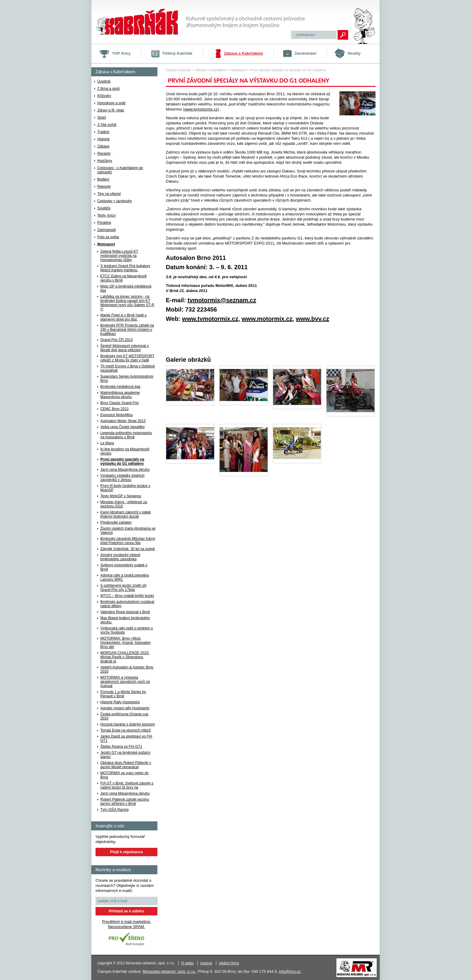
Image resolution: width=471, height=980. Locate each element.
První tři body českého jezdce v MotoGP (125, 488)
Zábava (103, 146)
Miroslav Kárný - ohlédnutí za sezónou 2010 (124, 504)
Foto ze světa (108, 237)
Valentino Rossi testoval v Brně (125, 612)
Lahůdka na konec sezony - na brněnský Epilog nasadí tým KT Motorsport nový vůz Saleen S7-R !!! (127, 303)
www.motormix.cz (267, 319)
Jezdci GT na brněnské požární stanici (125, 755)
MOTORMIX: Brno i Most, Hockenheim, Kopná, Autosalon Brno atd (125, 643)
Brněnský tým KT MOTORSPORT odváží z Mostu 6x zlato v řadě (127, 358)
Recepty (104, 154)
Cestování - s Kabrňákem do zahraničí (120, 170)
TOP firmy (121, 53)
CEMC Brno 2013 (114, 409)
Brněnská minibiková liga (120, 387)
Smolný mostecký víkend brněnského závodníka (120, 557)
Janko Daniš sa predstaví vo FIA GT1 (126, 738)
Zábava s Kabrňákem (244, 53)
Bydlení (103, 179)
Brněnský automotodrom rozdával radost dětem (127, 604)
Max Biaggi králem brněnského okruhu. (125, 620)
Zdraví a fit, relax (111, 110)
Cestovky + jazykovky (115, 201)
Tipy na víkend (109, 194)
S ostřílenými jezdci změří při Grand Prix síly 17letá (123, 588)
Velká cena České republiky (122, 427)
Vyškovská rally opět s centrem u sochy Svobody (127, 630)
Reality (354, 53)
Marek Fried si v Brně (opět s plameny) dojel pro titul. (123, 317)
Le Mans (107, 443)
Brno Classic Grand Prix (120, 403)
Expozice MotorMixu (117, 415)
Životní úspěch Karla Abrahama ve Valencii (128, 531)
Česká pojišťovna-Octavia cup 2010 (124, 716)
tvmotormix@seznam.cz (222, 300)
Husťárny (105, 161)
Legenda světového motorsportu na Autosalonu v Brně (126, 435)
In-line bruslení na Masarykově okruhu (125, 451)
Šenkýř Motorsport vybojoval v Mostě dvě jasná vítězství (125, 348)
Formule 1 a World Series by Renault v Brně (123, 694)
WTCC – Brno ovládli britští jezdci (127, 596)
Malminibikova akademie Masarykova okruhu (120, 395)
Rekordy (104, 187)
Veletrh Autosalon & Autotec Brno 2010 (127, 669)
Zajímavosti (106, 230)
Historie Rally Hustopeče (120, 702)
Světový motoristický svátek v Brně (124, 567)
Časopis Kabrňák (178, 70)
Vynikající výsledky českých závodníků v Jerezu (122, 478)
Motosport (106, 244)
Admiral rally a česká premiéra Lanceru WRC (125, 577)
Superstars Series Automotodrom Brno (127, 379)
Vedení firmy (229, 963)
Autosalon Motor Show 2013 (123, 421)
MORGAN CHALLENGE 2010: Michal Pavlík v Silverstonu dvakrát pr (125, 657)
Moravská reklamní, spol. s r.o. (169, 971)
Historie (103, 139)
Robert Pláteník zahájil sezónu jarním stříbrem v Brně (125, 802)
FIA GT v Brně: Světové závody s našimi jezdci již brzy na (127, 785)
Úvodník (104, 81)
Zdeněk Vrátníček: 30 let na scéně (128, 549)
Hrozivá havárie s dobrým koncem (128, 724)
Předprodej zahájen (116, 522)
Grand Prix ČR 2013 (117, 340)
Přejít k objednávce (126, 852)
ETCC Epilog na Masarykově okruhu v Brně (123, 278)
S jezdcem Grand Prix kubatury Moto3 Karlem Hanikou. (125, 268)
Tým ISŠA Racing (114, 810)
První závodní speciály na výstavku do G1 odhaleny (122, 461)
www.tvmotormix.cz (201, 109)
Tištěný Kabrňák (177, 53)
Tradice (103, 132)
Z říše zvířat (107, 125)
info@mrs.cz (290, 971)
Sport (102, 117)
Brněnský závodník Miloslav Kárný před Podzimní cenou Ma (128, 541)
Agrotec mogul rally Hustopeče (125, 708)
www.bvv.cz (313, 319)
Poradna (104, 223)
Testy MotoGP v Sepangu (121, 496)
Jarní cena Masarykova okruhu (125, 470)
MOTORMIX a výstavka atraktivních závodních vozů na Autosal (125, 682)
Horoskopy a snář (111, 103)
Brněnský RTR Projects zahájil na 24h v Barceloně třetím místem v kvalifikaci (127, 330)
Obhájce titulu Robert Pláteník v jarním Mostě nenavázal (126, 765)
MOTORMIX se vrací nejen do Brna (125, 775)
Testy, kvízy (106, 215)
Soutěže (104, 208)
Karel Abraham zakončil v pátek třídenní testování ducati (126, 514)
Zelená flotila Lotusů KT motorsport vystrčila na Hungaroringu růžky (119, 256)
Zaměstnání (305, 53)
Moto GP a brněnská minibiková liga (126, 288)
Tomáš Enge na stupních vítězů (125, 730)
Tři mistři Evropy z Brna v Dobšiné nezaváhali (128, 368)
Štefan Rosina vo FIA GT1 (121, 747)
